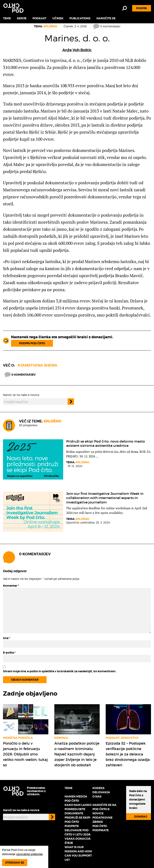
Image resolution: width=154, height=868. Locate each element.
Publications (80, 18)
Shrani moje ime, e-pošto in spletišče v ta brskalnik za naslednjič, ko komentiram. (60, 671)
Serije (22, 18)
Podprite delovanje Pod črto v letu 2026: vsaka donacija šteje (78, 834)
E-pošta (9, 653)
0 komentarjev (107, 26)
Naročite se (106, 18)
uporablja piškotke (29, 854)
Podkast (39, 18)
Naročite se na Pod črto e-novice (104, 809)
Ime (7, 638)
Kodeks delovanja (101, 790)
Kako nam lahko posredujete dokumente (78, 809)
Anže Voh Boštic (77, 50)
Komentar (11, 586)
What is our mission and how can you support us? (78, 853)
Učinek (58, 18)
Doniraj (141, 817)
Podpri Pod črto (32, 343)
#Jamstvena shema (37, 365)
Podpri (142, 8)
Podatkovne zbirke (102, 820)
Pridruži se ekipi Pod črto (77, 820)
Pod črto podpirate (101, 828)
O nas (97, 796)
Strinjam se (15, 863)
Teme (7, 18)
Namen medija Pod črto (76, 799)
